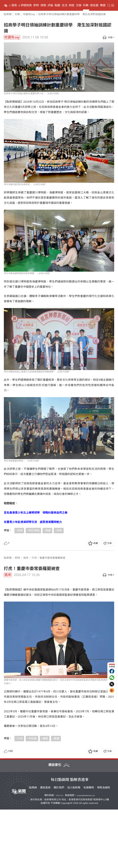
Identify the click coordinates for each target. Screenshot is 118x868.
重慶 (48, 530)
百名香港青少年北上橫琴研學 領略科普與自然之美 (36, 513)
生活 (65, 5)
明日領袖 (34, 530)
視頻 (43, 5)
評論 (50, 5)
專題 (103, 5)
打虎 (20, 797)
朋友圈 (94, 5)
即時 (36, 5)
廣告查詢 (45, 846)
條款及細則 (104, 846)
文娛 (79, 5)
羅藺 (45, 797)
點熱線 (33, 846)
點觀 (57, 5)
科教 (86, 5)
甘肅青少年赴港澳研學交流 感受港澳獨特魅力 (33, 522)
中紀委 (33, 797)
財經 (72, 5)
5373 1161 (60, 854)
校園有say (12, 37)
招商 (20, 530)
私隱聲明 (89, 846)
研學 (59, 530)
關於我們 (59, 846)
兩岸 (8, 575)
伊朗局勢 (26, 5)
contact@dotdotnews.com (86, 854)
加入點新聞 (74, 846)
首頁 (14, 5)
